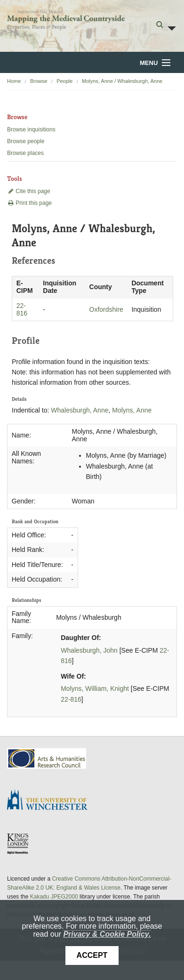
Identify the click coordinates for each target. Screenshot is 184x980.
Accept (92, 955)
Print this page (29, 203)
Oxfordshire (106, 309)
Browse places (25, 153)
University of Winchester (51, 801)
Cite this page (29, 191)
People (64, 81)
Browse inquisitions (31, 130)
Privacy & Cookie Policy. (107, 934)
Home (14, 81)
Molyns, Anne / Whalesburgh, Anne (122, 81)
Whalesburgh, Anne (80, 410)
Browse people (26, 141)
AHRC (47, 758)
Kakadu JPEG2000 (54, 897)
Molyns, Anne (132, 410)
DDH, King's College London (18, 843)
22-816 (22, 309)
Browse (39, 81)
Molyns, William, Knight (95, 688)
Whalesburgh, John (89, 650)
